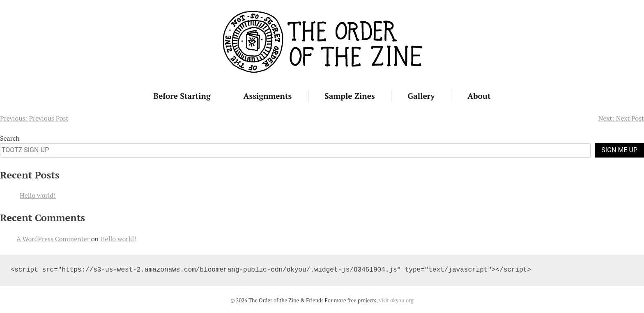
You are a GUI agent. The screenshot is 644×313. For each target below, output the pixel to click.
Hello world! (38, 195)
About (479, 96)
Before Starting (182, 96)
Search (10, 138)
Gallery (421, 96)
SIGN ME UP (619, 150)
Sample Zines (350, 96)
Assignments (268, 96)
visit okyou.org (396, 300)
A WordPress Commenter (53, 239)
